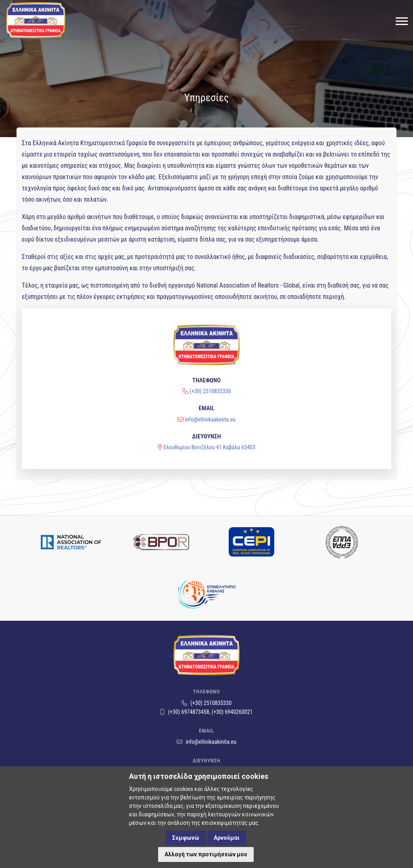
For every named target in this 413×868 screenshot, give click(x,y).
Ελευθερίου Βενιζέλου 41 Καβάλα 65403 (210, 417)
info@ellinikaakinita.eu (211, 389)
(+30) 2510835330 (210, 361)
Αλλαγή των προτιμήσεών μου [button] (206, 854)
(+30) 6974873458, (186, 712)
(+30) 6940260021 (232, 712)
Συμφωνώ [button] (186, 838)
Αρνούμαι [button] (227, 838)
